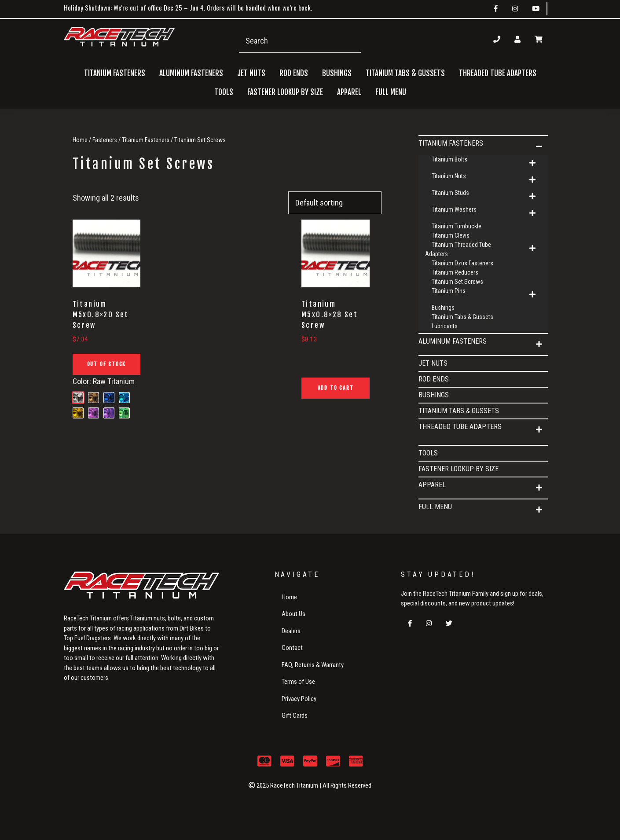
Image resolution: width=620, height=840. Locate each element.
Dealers (291, 631)
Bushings (337, 73)
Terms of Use (298, 682)
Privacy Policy (299, 699)
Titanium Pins (449, 291)
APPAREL (432, 485)
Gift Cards (295, 715)
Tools (224, 92)
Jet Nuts (251, 73)
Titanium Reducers (455, 272)
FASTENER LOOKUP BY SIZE (285, 92)
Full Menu (435, 507)
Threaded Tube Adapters (460, 427)
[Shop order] (335, 203)
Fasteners (105, 140)
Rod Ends (294, 73)
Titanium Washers (454, 209)
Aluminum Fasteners (453, 341)
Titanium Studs (450, 193)
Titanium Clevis (451, 235)
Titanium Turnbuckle (457, 226)
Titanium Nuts (449, 176)
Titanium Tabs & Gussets (405, 73)
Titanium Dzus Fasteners (462, 263)
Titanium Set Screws (457, 282)
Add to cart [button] (336, 388)
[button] (539, 147)
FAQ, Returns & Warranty (313, 665)
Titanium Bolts (449, 159)
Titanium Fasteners (146, 140)
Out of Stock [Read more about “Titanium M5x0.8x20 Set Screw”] (107, 364)
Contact (292, 648)
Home (80, 140)
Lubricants (445, 326)
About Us (293, 614)
